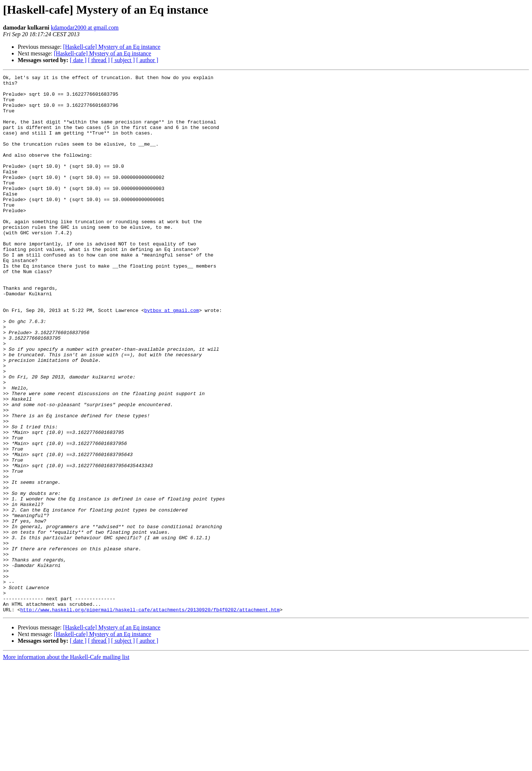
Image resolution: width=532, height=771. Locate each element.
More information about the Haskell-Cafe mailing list (66, 765)
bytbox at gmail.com (171, 358)
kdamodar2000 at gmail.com (85, 28)
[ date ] (78, 60)
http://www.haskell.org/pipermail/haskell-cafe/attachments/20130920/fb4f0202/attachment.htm (150, 717)
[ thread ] (99, 60)
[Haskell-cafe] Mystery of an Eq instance (112, 47)
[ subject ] (123, 60)
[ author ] (147, 60)
